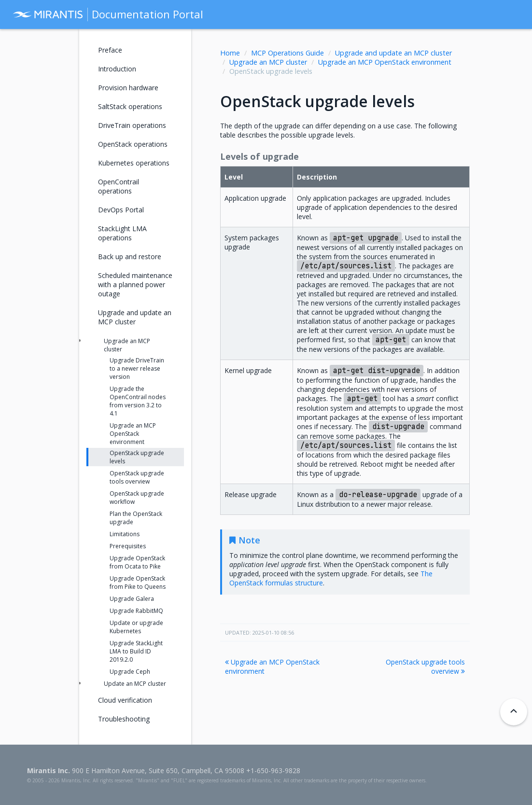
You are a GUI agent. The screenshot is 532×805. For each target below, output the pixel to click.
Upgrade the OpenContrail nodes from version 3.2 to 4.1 (138, 401)
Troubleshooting (124, 719)
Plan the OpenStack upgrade (136, 518)
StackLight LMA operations (122, 233)
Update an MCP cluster (135, 684)
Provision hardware (128, 88)
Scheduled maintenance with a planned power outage (135, 285)
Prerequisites (128, 546)
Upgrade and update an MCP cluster (393, 53)
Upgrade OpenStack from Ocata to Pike (137, 562)
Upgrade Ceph (130, 672)
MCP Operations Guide (287, 53)
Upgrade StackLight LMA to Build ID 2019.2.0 (136, 651)
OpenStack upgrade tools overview (425, 666)
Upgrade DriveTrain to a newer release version (137, 368)
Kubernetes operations (134, 163)
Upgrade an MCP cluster (268, 62)
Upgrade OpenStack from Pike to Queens (138, 583)
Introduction (117, 69)
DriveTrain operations (132, 125)
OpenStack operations (133, 144)
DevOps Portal (121, 210)
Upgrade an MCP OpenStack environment (385, 62)
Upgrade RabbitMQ (136, 611)
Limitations (125, 534)
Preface (110, 50)
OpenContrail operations (119, 186)
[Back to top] (514, 712)
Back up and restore (130, 257)
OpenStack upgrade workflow (137, 498)
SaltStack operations (130, 106)
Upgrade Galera (132, 599)
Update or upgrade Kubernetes (136, 627)
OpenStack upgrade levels (137, 457)
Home (230, 53)
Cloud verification (125, 700)
